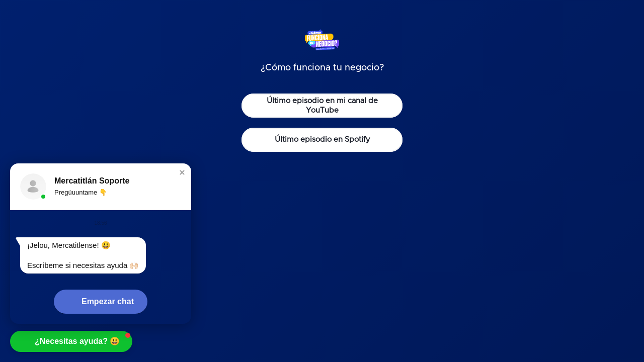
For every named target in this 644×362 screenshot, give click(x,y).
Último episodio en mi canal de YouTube (322, 106)
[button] (182, 172)
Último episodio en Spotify (322, 140)
